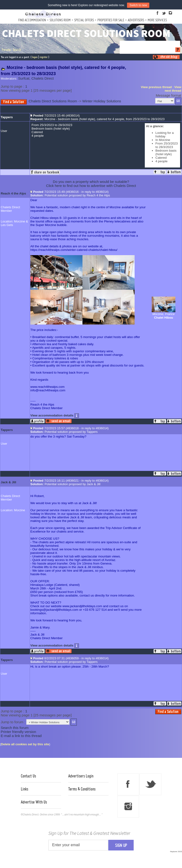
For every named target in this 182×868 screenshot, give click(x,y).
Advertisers (136, 20)
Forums (6, 50)
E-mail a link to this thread (21, 736)
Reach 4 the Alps (13, 193)
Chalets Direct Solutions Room (53, 101)
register (44, 57)
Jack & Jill (8, 482)
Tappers (7, 117)
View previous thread (156, 87)
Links (25, 789)
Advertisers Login (81, 776)
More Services (157, 20)
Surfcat (24, 78)
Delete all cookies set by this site (25, 744)
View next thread (173, 89)
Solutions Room (60, 20)
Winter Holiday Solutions (102, 101)
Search (17, 50)
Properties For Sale (111, 20)
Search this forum (15, 728)
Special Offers (84, 20)
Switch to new (138, 5)
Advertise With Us (34, 802)
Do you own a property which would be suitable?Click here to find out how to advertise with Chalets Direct (91, 184)
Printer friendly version (18, 732)
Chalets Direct (42, 78)
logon (35, 57)
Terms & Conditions (82, 789)
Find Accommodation (32, 20)
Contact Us (28, 776)
